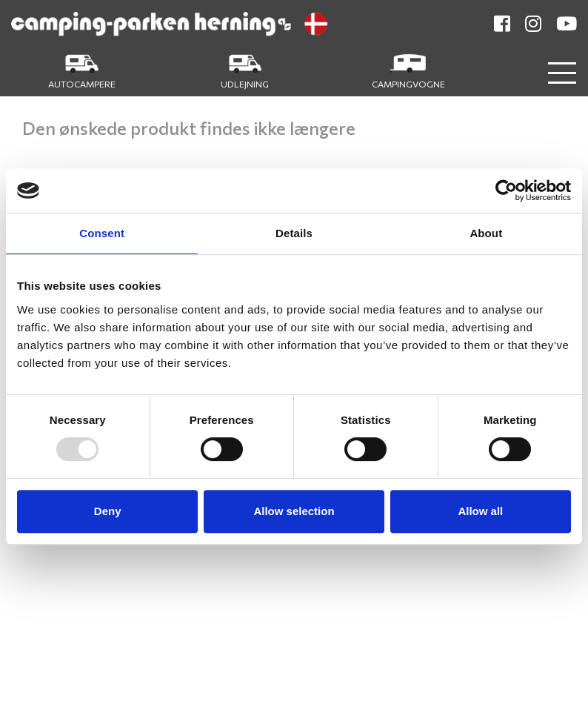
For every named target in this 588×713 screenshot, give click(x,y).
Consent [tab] (102, 233)
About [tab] (486, 233)
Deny (108, 511)
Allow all (480, 511)
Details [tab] (294, 233)
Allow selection (294, 511)
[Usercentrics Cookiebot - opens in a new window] (506, 190)
